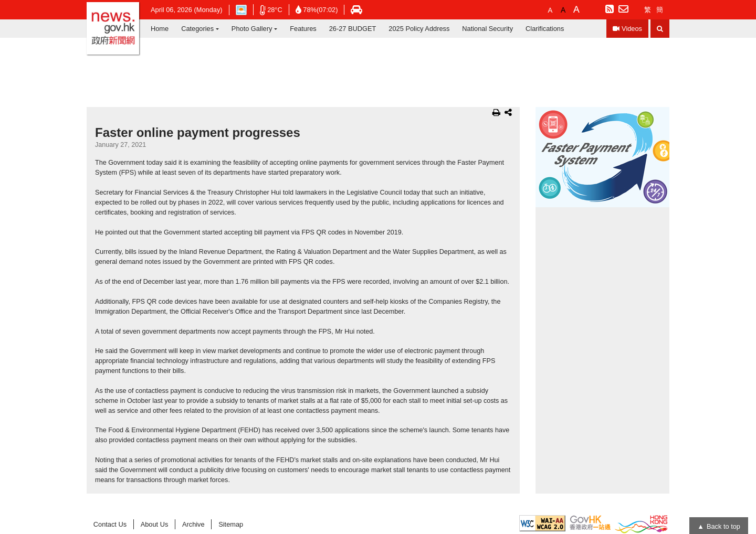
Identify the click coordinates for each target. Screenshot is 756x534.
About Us (155, 524)
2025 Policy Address (419, 29)
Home (160, 29)
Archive (193, 524)
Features (303, 29)
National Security (487, 29)
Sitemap (231, 524)
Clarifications (545, 29)
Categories (197, 29)
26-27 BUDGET (353, 29)
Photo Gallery (252, 29)
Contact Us (110, 524)
